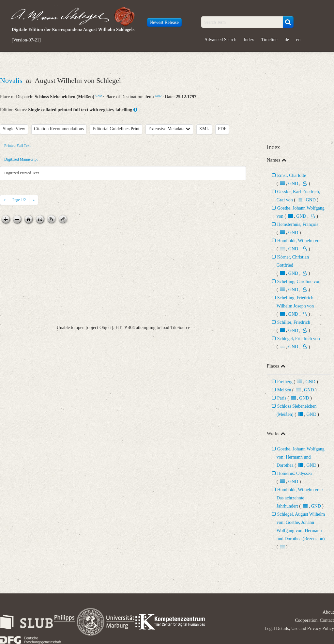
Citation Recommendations (59, 129)
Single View (14, 129)
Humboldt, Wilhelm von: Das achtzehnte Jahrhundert (300, 498)
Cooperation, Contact (314, 620)
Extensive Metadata (169, 129)
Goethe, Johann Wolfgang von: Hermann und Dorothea (301, 457)
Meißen (284, 390)
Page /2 (19, 200)
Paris (282, 398)
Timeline (269, 40)
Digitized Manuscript (21, 159)
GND (99, 96)
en (298, 40)
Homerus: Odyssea (295, 473)
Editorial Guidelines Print (116, 129)
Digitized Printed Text (22, 173)
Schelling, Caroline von (299, 282)
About (328, 612)
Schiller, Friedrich (294, 322)
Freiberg (285, 382)
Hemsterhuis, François (298, 224)
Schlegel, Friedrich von (299, 339)
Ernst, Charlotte (292, 175)
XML (204, 129)
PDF (222, 129)
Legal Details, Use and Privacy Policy (299, 628)
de (287, 40)
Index (249, 40)
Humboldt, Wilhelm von (299, 241)
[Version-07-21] (26, 40)
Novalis (12, 80)
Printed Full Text (17, 146)
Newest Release (164, 22)
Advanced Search (220, 40)
